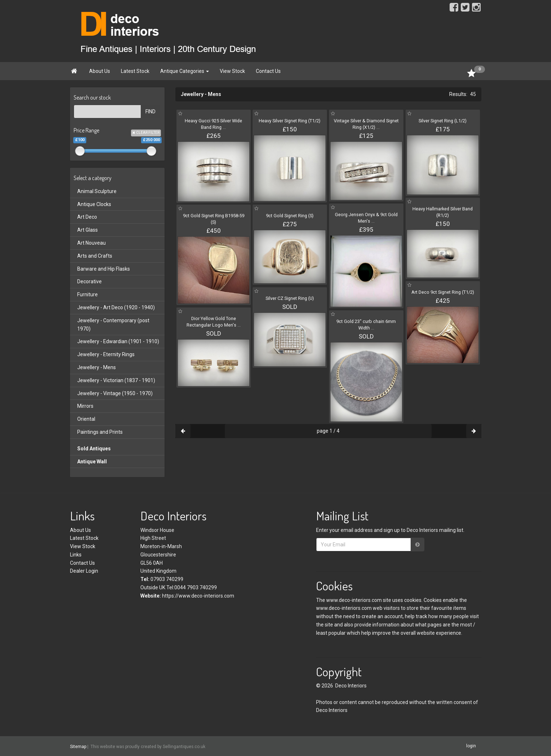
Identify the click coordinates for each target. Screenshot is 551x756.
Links (76, 555)
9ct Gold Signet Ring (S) (290, 216)
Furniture (88, 294)
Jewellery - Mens (97, 367)
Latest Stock (135, 71)
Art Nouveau (91, 243)
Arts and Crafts (95, 256)
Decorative (89, 281)
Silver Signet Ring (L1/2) (443, 121)
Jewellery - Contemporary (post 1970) (113, 325)
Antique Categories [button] (185, 71)
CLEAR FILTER (146, 133)
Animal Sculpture (97, 191)
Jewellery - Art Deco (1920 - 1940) (116, 307)
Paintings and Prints (100, 432)
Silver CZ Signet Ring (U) (290, 298)
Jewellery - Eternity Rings (106, 354)
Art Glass (88, 230)
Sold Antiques (94, 449)
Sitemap (78, 746)
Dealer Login (84, 571)
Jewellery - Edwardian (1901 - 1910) (118, 341)
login (471, 746)
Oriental (86, 419)
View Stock (232, 71)
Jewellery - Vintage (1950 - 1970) (115, 393)
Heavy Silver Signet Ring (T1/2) (290, 121)
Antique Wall (92, 462)
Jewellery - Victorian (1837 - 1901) (116, 380)
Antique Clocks (94, 204)
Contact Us (268, 71)
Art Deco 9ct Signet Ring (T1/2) (443, 292)
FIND (150, 112)
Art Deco (87, 217)
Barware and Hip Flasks (104, 269)
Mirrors (85, 406)
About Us (100, 71)
